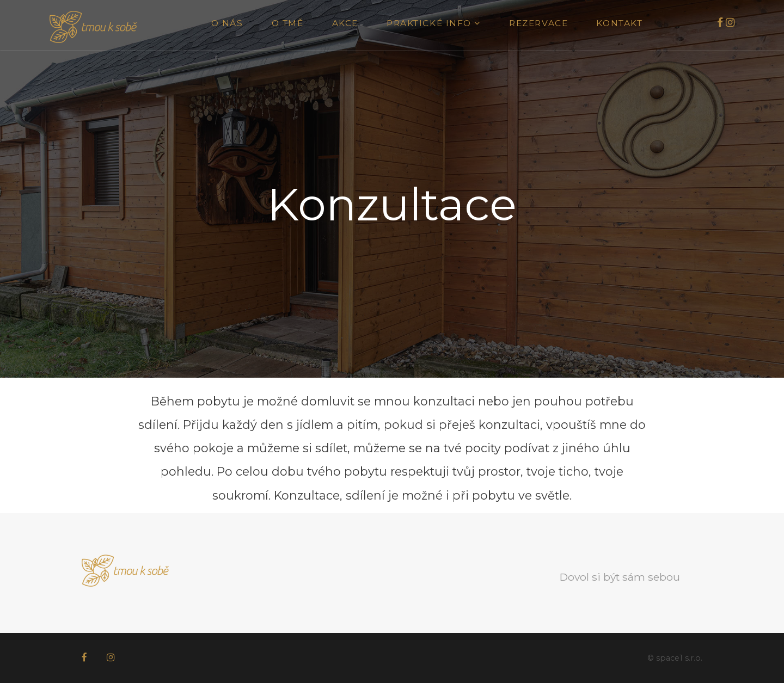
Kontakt (619, 23)
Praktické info (434, 23)
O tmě (288, 23)
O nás (227, 23)
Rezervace (538, 23)
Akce (345, 23)
